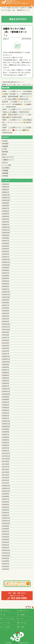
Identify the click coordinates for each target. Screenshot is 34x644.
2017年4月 (6, 475)
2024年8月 (6, 238)
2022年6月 (6, 308)
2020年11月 (6, 359)
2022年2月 (6, 319)
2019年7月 (6, 402)
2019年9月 (6, 397)
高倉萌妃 (5, 146)
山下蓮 (4, 149)
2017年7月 (6, 467)
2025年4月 (6, 217)
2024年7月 (6, 241)
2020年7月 (6, 370)
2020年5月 (6, 375)
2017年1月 (6, 483)
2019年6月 (6, 405)
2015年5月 (6, 537)
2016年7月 (6, 499)
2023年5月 (6, 278)
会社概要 (21, 627)
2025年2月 (6, 222)
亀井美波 (5, 152)
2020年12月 (6, 357)
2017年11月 (6, 456)
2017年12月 (6, 453)
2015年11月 (6, 521)
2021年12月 (6, 324)
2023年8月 (6, 270)
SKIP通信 (5, 144)
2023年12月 (6, 260)
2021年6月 (6, 340)
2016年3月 (6, 510)
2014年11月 (6, 553)
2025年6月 (6, 211)
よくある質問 (5, 627)
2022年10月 (6, 297)
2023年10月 (6, 265)
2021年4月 (6, 346)
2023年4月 (6, 281)
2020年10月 (6, 362)
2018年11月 (6, 424)
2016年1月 (6, 515)
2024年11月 (6, 230)
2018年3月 (6, 445)
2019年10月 (6, 394)
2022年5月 (6, 311)
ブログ (21, 619)
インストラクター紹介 (7, 619)
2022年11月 (6, 295)
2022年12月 (6, 292)
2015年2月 (6, 545)
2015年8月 (6, 529)
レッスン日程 (7, 165)
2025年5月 (6, 214)
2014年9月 (6, 558)
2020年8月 (6, 367)
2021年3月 (6, 348)
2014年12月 (6, 550)
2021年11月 (6, 327)
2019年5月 (6, 408)
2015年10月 (6, 523)
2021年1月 (6, 354)
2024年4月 (6, 249)
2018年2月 (6, 448)
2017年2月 (6, 480)
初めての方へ (5, 611)
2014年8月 (6, 561)
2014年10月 (6, 556)
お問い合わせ (22, 623)
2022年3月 (6, 316)
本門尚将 (5, 176)
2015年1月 (6, 548)
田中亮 (4, 154)
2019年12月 (6, 389)
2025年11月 (6, 198)
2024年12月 (6, 227)
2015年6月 (6, 534)
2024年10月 (6, 233)
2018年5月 (6, 440)
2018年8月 (6, 432)
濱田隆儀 (5, 173)
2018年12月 (6, 421)
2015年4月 (6, 540)
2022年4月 (6, 313)
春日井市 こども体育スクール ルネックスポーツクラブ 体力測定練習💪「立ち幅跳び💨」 (17, 104)
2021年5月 (6, 343)
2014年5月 (6, 569)
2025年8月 (6, 206)
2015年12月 (6, 518)
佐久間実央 (6, 168)
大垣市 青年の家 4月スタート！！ (14, 82)
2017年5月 (6, 472)
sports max (15, 643)
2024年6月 (6, 243)
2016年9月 (6, 494)
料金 (3, 615)
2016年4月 (6, 507)
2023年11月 (6, 262)
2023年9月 (6, 268)
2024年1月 (6, 257)
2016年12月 (6, 486)
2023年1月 (6, 289)
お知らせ (6, 39)
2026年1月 (6, 192)
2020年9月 (6, 365)
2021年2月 (6, 351)
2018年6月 (6, 437)
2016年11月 (6, 488)
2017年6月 (6, 470)
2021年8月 (6, 335)
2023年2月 (6, 287)
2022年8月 (6, 303)
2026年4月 (6, 184)
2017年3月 (6, 478)
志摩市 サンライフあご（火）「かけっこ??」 (17, 85)
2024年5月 (6, 246)
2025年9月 (6, 203)
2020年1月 (6, 386)
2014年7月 (6, 564)
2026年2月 (6, 190)
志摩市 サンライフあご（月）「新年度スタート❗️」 (15, 32)
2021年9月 (6, 332)
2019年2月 (6, 416)
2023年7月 (6, 273)
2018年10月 (6, 427)
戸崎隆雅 (5, 171)
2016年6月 (6, 502)
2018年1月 (6, 451)
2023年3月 (6, 284)
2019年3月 (6, 413)
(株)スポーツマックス (17, 596)
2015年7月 (6, 532)
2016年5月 (6, 505)
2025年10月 (6, 200)
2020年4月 (6, 378)
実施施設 (21, 615)
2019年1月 (6, 418)
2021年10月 (6, 330)
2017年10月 (6, 459)
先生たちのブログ (8, 157)
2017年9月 (6, 462)
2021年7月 (6, 338)
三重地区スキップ (8, 160)
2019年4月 (6, 410)
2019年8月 (6, 400)
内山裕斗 (5, 141)
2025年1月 (6, 225)
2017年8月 (6, 464)
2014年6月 (6, 567)
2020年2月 (6, 383)
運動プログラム (23, 611)
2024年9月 (6, 235)
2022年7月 (6, 305)
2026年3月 (6, 187)
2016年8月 (6, 497)
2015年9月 (6, 526)
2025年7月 (6, 208)
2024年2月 (6, 254)
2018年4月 (6, 443)
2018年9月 (6, 429)
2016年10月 (6, 491)
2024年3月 (6, 252)
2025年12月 (6, 195)
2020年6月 (6, 373)
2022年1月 (6, 322)
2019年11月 (6, 392)
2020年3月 (6, 381)
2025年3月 (6, 219)
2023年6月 (6, 276)
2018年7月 (6, 435)
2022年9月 (6, 300)
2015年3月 (6, 542)
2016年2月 (6, 513)
